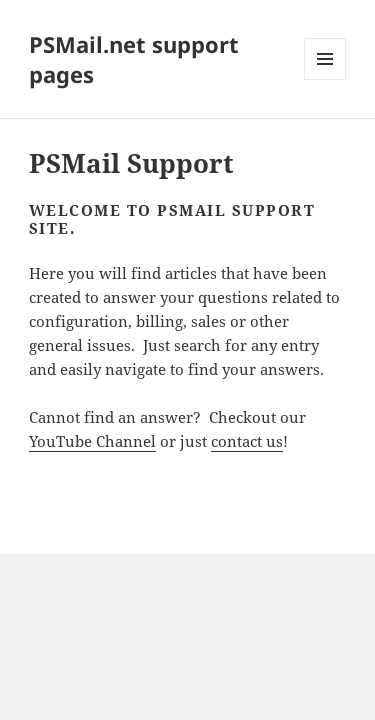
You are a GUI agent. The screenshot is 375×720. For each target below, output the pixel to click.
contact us (247, 441)
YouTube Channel (92, 441)
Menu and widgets (325, 79)
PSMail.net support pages (134, 59)
